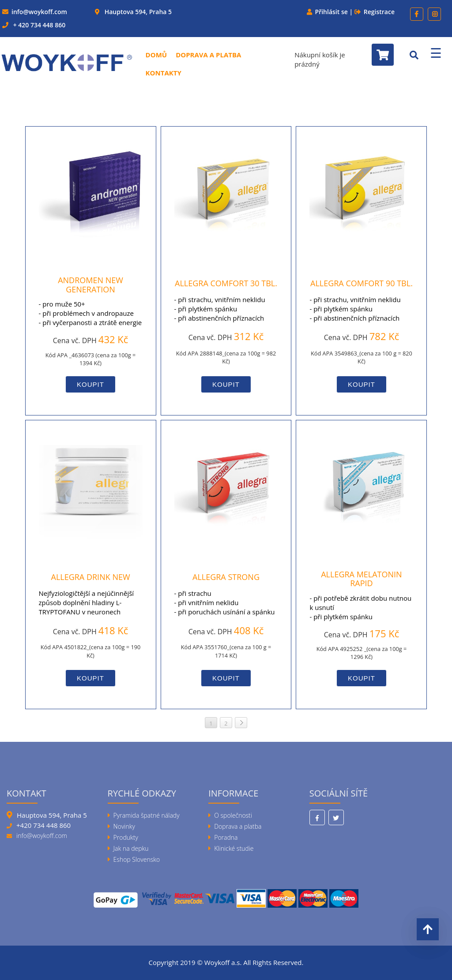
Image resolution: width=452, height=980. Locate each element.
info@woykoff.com (39, 12)
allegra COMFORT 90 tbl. (362, 283)
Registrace (379, 12)
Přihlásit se (331, 12)
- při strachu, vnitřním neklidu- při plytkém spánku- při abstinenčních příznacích (220, 309)
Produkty (126, 837)
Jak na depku (131, 848)
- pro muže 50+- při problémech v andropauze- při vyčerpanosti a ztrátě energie (90, 313)
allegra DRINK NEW (91, 577)
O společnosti (233, 815)
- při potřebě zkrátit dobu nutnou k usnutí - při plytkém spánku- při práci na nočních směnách (360, 612)
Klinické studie (234, 848)
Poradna (226, 837)
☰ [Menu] (436, 53)
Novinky (124, 826)
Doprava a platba (208, 55)
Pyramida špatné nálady (147, 815)
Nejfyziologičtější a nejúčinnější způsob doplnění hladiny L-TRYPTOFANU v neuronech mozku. (87, 607)
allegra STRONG (226, 577)
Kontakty (164, 73)
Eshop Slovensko (137, 859)
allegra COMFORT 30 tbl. (226, 283)
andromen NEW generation (90, 285)
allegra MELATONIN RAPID (361, 579)
